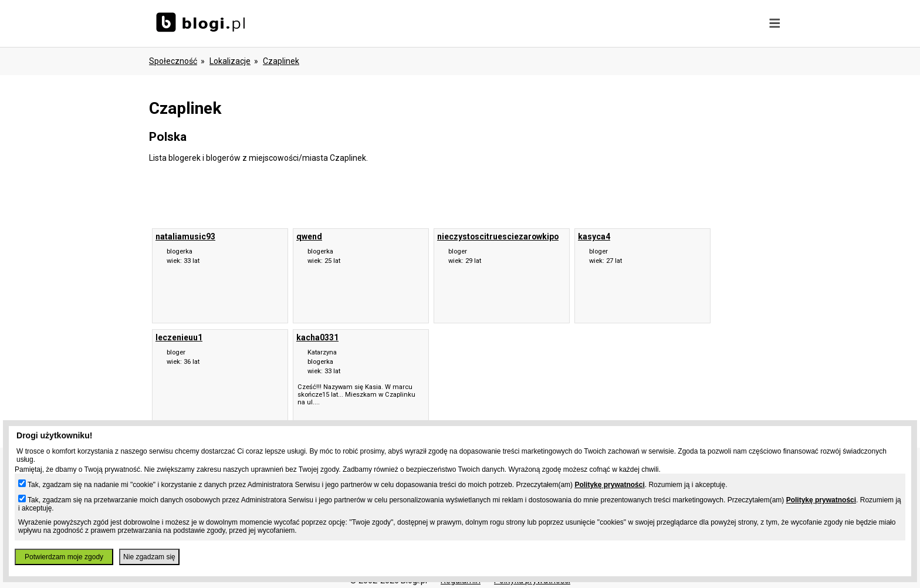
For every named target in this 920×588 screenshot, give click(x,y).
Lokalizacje (230, 61)
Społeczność (173, 61)
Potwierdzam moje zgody (64, 557)
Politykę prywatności (609, 485)
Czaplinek (281, 61)
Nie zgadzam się (149, 557)
